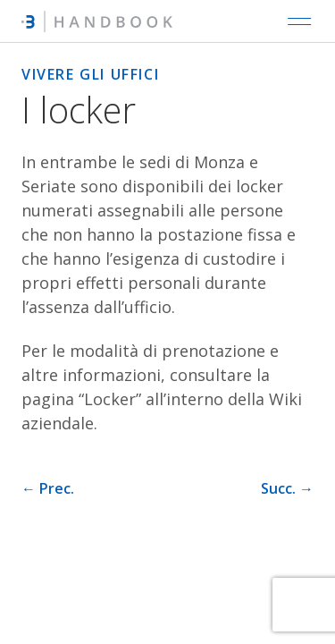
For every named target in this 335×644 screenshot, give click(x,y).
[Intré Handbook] (97, 21)
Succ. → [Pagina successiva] (287, 488)
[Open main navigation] (299, 21)
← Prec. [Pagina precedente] (48, 488)
